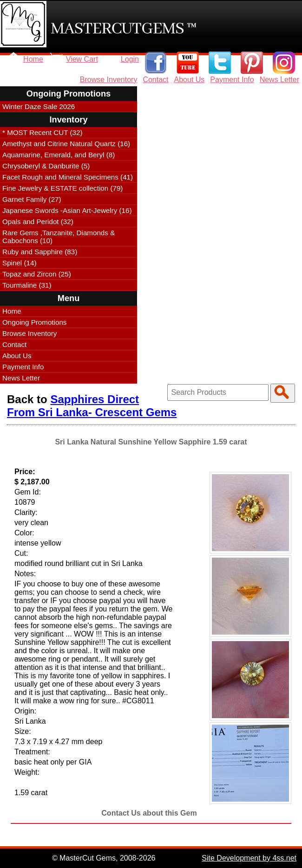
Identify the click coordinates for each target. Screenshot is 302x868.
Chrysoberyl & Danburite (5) (46, 166)
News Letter (279, 80)
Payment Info (232, 80)
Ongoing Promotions (34, 322)
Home (33, 59)
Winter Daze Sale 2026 (39, 106)
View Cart (82, 59)
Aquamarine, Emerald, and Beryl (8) (59, 155)
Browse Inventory (109, 80)
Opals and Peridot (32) (38, 222)
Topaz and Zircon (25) (37, 274)
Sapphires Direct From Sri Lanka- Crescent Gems (92, 406)
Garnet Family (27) (32, 199)
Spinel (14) (19, 263)
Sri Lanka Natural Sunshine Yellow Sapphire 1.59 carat (151, 442)
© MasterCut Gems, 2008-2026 (104, 858)
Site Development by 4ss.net (249, 858)
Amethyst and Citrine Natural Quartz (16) (66, 144)
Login (130, 59)
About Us (190, 80)
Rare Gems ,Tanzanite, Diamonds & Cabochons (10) (59, 237)
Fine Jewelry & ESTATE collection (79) (62, 188)
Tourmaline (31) (27, 285)
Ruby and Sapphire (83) (40, 252)
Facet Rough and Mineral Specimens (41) (68, 177)
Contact (155, 80)
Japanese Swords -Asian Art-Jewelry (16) (67, 210)
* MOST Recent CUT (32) (42, 132)
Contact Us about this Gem (149, 813)
